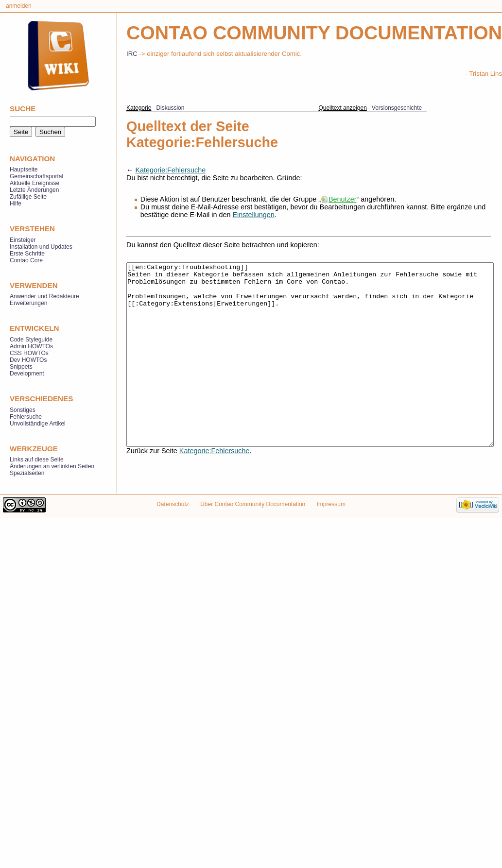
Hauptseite (24, 170)
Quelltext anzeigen (342, 108)
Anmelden (19, 6)
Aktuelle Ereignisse (35, 183)
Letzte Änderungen (34, 190)
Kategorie (139, 108)
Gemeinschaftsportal (36, 176)
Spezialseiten (27, 473)
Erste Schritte (27, 254)
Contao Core (26, 260)
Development (27, 374)
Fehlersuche (26, 417)
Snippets (21, 367)
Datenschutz (173, 515)
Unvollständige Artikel (38, 424)
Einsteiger (23, 240)
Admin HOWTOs (31, 346)
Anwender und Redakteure (44, 296)
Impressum (331, 515)
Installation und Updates (41, 247)
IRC (132, 54)
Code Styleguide (31, 340)
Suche (23, 109)
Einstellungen (253, 215)
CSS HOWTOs (29, 353)
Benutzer (343, 199)
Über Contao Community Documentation (253, 515)
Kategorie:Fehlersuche (170, 170)
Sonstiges (23, 410)
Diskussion (170, 108)
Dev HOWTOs (28, 360)
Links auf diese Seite (37, 460)
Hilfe (16, 204)
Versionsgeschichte (397, 108)
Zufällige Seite (28, 197)
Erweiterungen (28, 303)
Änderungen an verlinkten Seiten (52, 466)
